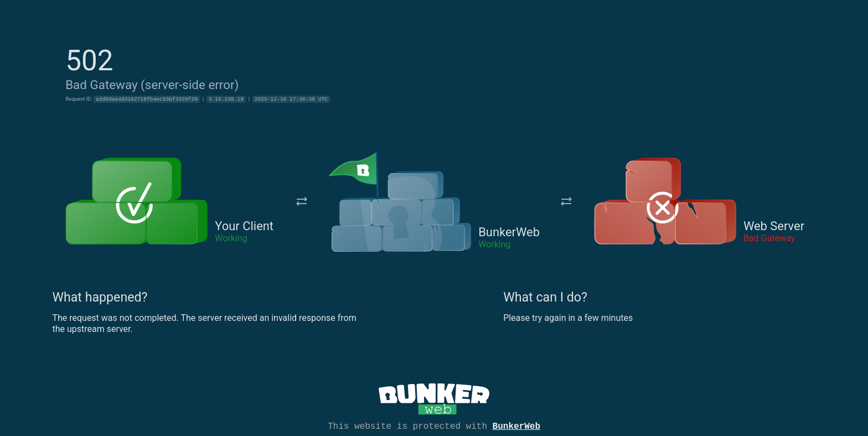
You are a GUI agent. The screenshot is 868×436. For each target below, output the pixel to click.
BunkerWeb (516, 425)
